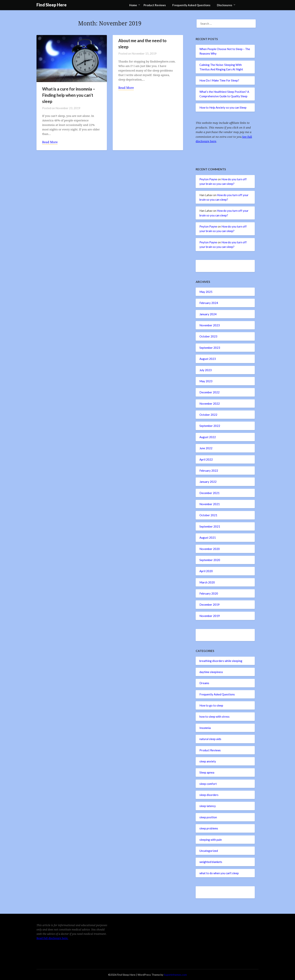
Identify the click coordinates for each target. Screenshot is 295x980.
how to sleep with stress (214, 717)
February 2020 (209, 593)
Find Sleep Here (52, 5)
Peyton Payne (208, 179)
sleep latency (208, 806)
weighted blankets (211, 862)
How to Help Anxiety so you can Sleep (223, 107)
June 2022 (206, 448)
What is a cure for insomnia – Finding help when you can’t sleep (69, 95)
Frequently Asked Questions (191, 5)
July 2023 (206, 370)
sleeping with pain (211, 840)
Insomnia (205, 728)
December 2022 (209, 392)
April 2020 (206, 571)
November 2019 (210, 616)
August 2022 (208, 437)
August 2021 (208, 538)
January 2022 (208, 482)
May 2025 (206, 292)
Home (133, 5)
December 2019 (209, 605)
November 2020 (210, 549)
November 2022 (210, 404)
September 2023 (210, 348)
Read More (50, 142)
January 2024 (208, 314)
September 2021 (210, 526)
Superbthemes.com (175, 975)
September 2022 (210, 426)
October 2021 (208, 515)
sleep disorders (209, 795)
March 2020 (207, 582)
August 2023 (208, 359)
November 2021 (210, 504)
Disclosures (225, 5)
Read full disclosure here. (52, 938)
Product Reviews (155, 5)
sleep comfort (208, 784)
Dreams (204, 683)
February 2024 (209, 303)
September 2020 (210, 560)
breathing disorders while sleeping (221, 661)
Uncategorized (209, 851)
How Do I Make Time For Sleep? (219, 80)
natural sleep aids (210, 739)
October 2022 (208, 415)
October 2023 (208, 336)
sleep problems (209, 828)
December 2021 (209, 493)
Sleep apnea (207, 772)
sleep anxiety (208, 761)
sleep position (208, 817)
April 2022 (206, 459)
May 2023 (206, 381)
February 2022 (209, 471)
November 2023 (210, 325)
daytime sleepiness (211, 672)
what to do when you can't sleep (219, 873)
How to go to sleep (211, 705)
